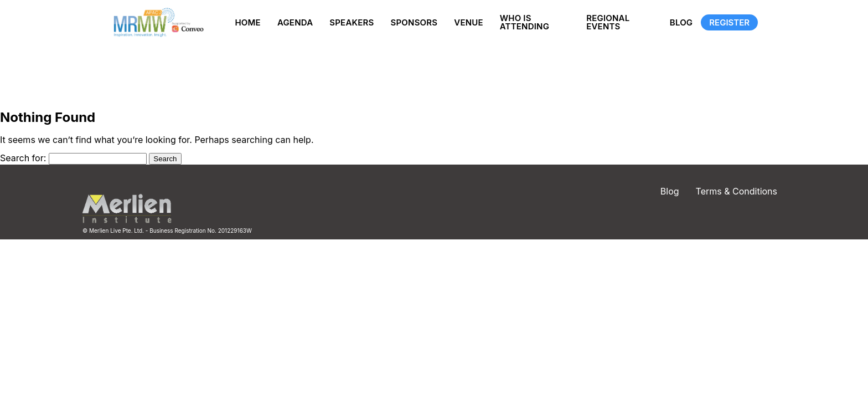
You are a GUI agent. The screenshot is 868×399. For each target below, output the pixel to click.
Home (247, 22)
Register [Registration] (729, 22)
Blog (681, 22)
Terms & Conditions (737, 191)
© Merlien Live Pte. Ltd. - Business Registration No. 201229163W (167, 231)
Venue (469, 22)
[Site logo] (156, 22)
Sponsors (414, 22)
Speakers (352, 22)
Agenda (295, 22)
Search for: (23, 158)
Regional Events (608, 22)
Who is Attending (525, 22)
